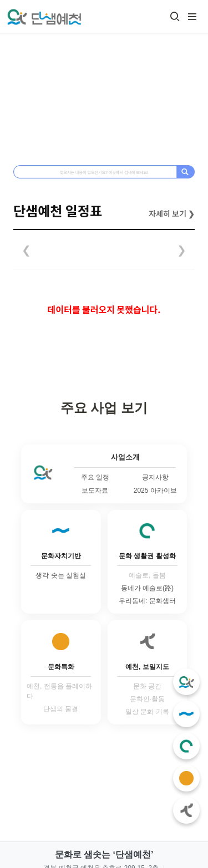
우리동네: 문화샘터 (147, 601)
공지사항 (155, 477)
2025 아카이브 (155, 491)
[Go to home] (44, 17)
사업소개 (125, 457)
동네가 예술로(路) (147, 588)
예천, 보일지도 (147, 667)
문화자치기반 (61, 556)
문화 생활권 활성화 (147, 556)
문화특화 (61, 667)
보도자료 (95, 491)
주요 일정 (95, 477)
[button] (175, 17)
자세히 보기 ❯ (172, 213)
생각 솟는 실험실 (61, 575)
